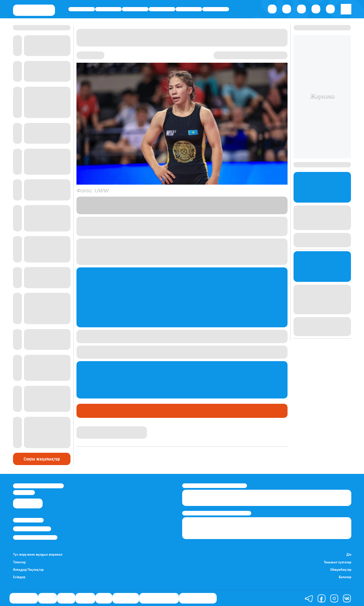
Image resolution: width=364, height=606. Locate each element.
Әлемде (162, 9)
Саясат (135, 9)
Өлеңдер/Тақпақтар (28, 570)
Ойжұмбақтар (341, 570)
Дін (349, 554)
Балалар (345, 577)
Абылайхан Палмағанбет (101, 429)
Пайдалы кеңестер (198, 598)
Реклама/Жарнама (32, 529)
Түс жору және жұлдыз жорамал (38, 554)
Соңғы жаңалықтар (42, 459)
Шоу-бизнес (216, 9)
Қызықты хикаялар (159, 598)
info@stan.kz (24, 492)
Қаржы (108, 9)
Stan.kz (229, 205)
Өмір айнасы (82, 9)
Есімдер (19, 577)
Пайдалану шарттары (35, 537)
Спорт (189, 9)
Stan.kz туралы (28, 520)
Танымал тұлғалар (338, 562)
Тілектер (19, 562)
